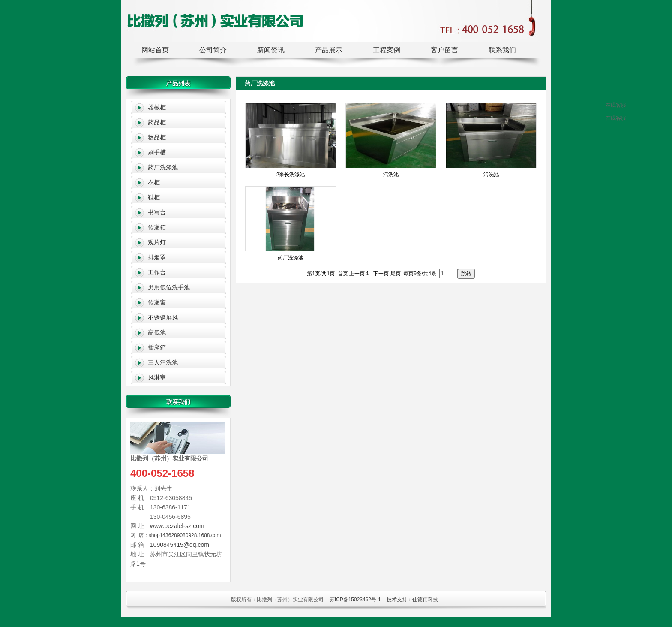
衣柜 (154, 182)
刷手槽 (157, 152)
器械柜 (157, 107)
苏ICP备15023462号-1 (355, 600)
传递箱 (157, 227)
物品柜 (157, 137)
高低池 (157, 332)
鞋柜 (154, 197)
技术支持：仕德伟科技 (412, 600)
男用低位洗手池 (169, 287)
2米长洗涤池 (291, 175)
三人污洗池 (163, 362)
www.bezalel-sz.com (177, 526)
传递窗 (157, 302)
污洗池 (391, 175)
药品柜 (157, 122)
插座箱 (157, 347)
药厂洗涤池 (163, 167)
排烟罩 (157, 257)
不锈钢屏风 (163, 317)
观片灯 (157, 242)
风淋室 (157, 377)
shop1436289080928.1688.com (185, 535)
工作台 (157, 272)
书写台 (157, 212)
